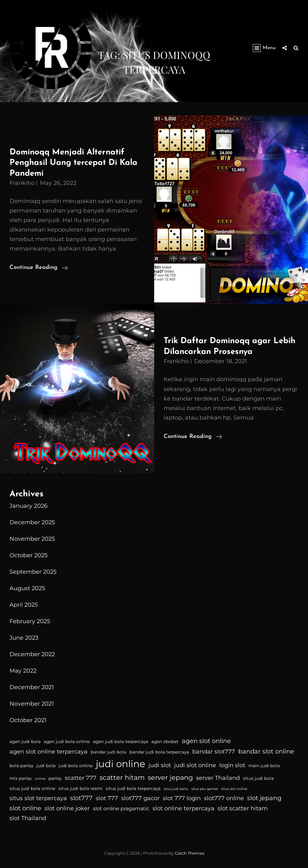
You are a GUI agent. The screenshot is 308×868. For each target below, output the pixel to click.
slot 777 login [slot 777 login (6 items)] (182, 798)
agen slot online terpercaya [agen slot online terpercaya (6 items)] (49, 752)
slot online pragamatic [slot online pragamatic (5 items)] (121, 809)
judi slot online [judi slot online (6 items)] (195, 765)
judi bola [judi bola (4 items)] (46, 766)
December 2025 (32, 522)
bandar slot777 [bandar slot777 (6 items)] (214, 752)
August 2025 (27, 588)
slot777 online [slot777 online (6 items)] (224, 798)
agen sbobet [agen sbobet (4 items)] (165, 741)
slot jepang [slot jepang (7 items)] (264, 798)
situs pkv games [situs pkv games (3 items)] (205, 789)
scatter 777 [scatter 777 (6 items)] (81, 778)
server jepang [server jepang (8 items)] (170, 777)
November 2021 (32, 704)
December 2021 (32, 687)
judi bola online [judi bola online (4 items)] (76, 766)
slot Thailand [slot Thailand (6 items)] (28, 818)
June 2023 (24, 638)
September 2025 (33, 572)
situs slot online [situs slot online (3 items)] (234, 789)
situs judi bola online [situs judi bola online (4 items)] (32, 788)
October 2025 (29, 555)
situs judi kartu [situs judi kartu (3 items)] (176, 789)
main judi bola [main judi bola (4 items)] (264, 766)
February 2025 (30, 621)
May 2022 (23, 671)
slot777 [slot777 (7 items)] (81, 798)
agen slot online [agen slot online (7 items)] (206, 741)
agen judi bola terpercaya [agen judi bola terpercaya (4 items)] (121, 741)
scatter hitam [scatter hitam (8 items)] (122, 777)
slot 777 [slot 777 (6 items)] (107, 798)
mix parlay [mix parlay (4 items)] (21, 778)
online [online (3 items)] (40, 779)
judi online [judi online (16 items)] (121, 764)
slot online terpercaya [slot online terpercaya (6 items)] (183, 808)
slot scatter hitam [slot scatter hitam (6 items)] (243, 808)
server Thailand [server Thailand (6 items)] (218, 778)
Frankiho (22, 183)
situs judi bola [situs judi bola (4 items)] (258, 778)
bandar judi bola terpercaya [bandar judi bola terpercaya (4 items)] (159, 752)
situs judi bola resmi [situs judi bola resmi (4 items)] (80, 788)
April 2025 (24, 605)
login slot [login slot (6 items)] (232, 765)
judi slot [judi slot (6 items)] (160, 765)
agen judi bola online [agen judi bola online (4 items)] (67, 741)
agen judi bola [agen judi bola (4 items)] (25, 741)
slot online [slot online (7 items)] (25, 808)
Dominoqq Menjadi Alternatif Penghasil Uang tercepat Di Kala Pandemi (73, 163)
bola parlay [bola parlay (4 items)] (21, 766)
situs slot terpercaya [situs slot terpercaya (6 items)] (38, 798)
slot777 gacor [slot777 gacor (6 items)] (140, 798)
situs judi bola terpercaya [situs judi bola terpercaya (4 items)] (133, 788)
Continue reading (39, 268)
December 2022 (32, 654)
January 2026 (29, 506)
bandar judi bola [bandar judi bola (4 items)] (108, 752)
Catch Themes (190, 853)
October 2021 (28, 720)
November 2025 (32, 539)
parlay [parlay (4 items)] (55, 778)
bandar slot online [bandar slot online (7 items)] (266, 751)
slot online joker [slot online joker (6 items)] (67, 808)
